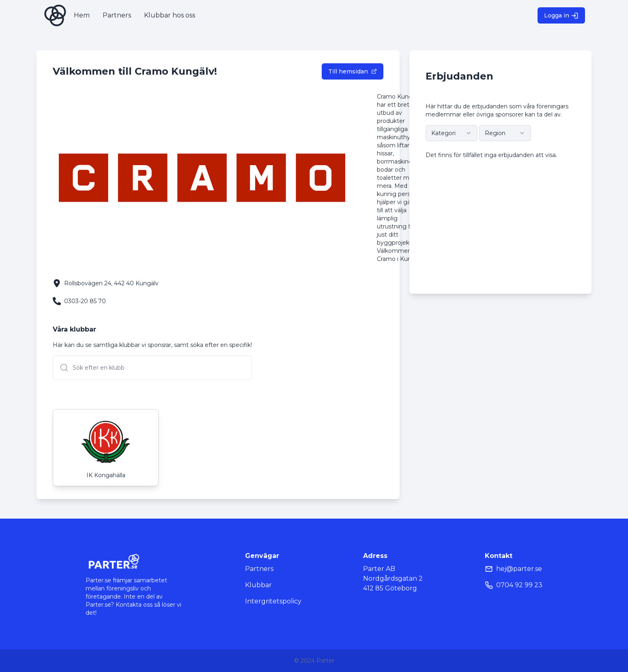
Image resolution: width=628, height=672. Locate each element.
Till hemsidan (353, 71)
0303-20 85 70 (85, 301)
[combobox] (452, 133)
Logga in (561, 16)
